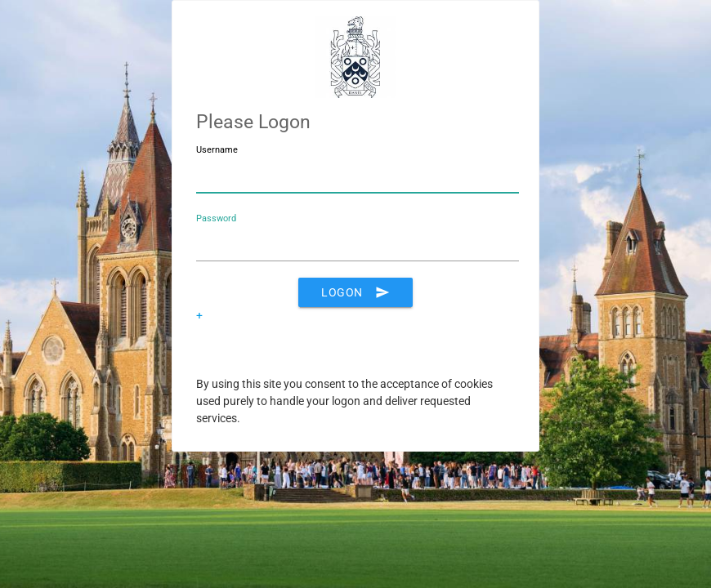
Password (216, 218)
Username (217, 150)
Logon (355, 292)
